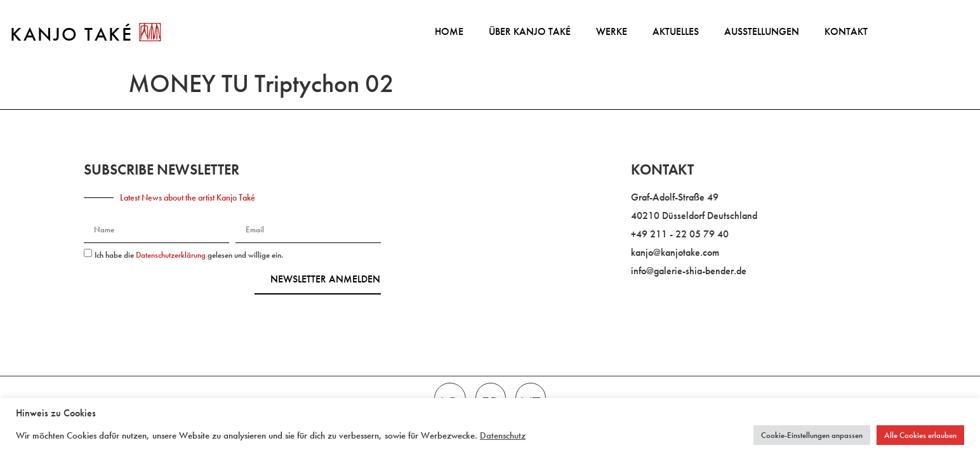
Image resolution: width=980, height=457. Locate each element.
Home (449, 31)
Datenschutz (503, 435)
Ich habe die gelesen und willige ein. (189, 255)
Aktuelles (676, 31)
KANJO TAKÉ (71, 34)
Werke (612, 31)
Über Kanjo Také (530, 31)
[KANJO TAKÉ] (150, 32)
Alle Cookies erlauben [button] (920, 435)
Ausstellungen (762, 31)
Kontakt (846, 31)
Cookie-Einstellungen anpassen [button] (812, 435)
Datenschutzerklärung (172, 255)
